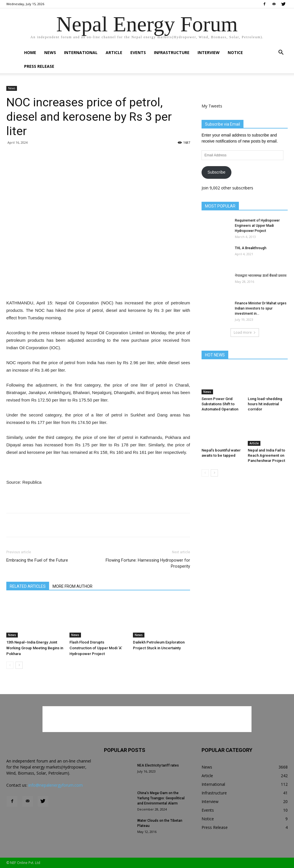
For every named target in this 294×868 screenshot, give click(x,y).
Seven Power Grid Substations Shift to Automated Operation (220, 404)
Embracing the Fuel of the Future (37, 560)
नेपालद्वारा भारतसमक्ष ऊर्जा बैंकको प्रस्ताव (261, 276)
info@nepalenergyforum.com (56, 785)
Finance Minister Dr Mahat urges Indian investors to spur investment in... (261, 308)
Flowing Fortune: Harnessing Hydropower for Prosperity (148, 563)
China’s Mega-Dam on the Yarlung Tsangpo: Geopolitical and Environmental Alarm (161, 798)
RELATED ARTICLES (28, 586)
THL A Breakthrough (251, 248)
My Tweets (212, 106)
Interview (209, 52)
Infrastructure (172, 52)
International (81, 52)
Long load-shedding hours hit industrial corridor (265, 404)
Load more (245, 332)
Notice (235, 52)
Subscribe (216, 172)
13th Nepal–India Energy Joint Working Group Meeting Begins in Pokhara (35, 648)
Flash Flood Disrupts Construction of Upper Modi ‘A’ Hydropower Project (96, 648)
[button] (281, 53)
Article (114, 52)
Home (30, 52)
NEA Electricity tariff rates (158, 765)
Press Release (39, 66)
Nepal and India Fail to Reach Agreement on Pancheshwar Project (266, 455)
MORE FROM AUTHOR (72, 586)
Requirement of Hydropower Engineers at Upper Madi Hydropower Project (257, 226)
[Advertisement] (98, 285)
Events (138, 52)
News (50, 52)
